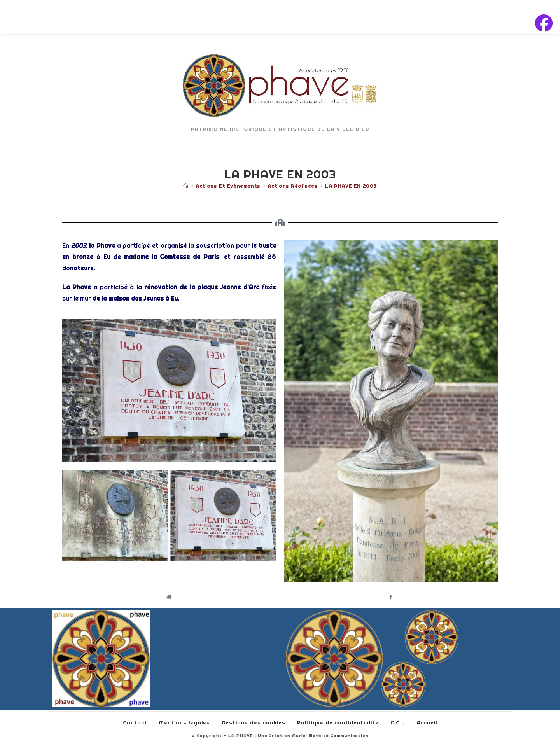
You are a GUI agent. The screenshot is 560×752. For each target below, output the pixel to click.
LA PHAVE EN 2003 (351, 186)
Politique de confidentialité (338, 722)
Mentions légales (185, 722)
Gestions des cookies (254, 722)
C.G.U (398, 722)
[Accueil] (186, 186)
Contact (135, 722)
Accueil (427, 722)
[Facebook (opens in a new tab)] (544, 23)
